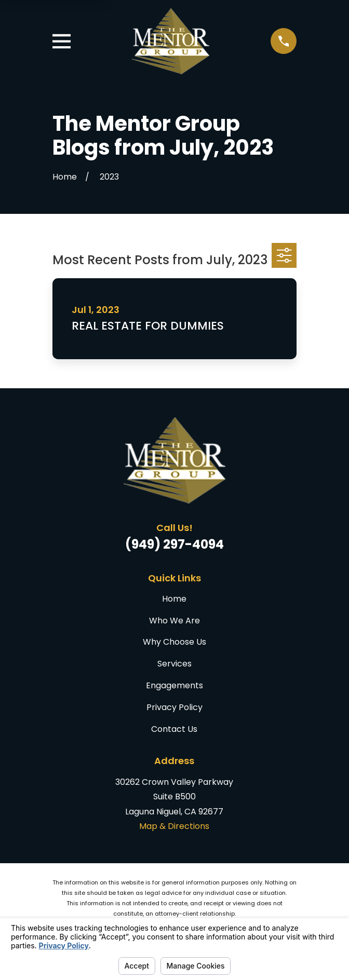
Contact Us (174, 729)
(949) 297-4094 (174, 544)
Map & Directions (174, 826)
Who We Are (174, 621)
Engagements (174, 685)
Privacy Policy (174, 707)
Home (174, 599)
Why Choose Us (174, 642)
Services (174, 664)
